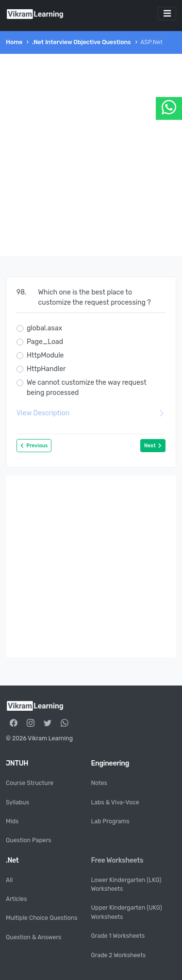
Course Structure (30, 783)
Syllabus (17, 802)
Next (153, 446)
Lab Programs (110, 821)
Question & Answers (33, 937)
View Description (91, 413)
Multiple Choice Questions (41, 918)
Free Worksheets (117, 860)
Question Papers (29, 840)
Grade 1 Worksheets (118, 936)
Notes (99, 783)
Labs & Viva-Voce (115, 802)
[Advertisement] (91, 155)
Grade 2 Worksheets (119, 955)
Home (14, 42)
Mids (12, 821)
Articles (16, 899)
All (9, 880)
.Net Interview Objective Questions (82, 42)
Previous (34, 446)
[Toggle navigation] (167, 14)
